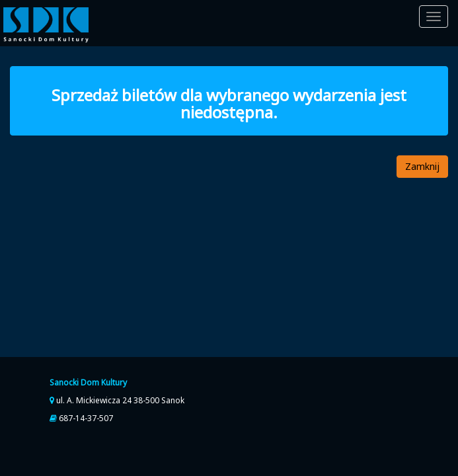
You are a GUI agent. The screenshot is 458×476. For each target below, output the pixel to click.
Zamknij (422, 166)
